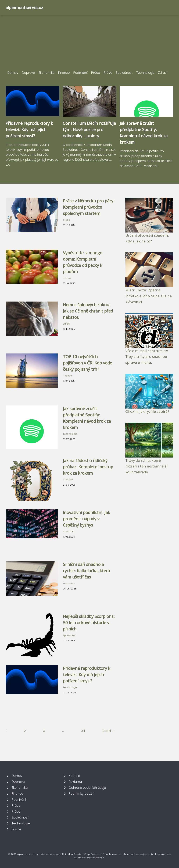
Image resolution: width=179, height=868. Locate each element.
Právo (108, 73)
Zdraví (163, 73)
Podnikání (80, 73)
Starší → (109, 731)
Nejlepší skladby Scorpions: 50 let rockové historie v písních (89, 623)
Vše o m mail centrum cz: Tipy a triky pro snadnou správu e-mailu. (147, 357)
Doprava (28, 73)
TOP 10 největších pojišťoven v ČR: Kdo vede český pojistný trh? (87, 363)
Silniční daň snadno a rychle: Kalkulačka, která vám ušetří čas (86, 571)
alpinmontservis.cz (24, 8)
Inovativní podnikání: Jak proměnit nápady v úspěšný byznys (87, 519)
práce (66, 220)
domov (67, 278)
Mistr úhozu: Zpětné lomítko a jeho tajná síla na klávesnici (149, 296)
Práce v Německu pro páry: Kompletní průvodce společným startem (89, 207)
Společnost (124, 73)
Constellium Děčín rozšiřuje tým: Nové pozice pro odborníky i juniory (89, 129)
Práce (96, 73)
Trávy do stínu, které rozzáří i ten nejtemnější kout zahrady (146, 466)
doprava (68, 480)
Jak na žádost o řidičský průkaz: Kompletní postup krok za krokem (88, 467)
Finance (64, 73)
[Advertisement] (89, 44)
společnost (69, 635)
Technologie (145, 73)
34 (83, 731)
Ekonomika (46, 73)
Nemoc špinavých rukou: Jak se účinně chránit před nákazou (88, 311)
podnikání (69, 532)
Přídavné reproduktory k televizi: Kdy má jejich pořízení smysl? (29, 129)
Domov (13, 73)
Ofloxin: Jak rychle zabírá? (147, 411)
